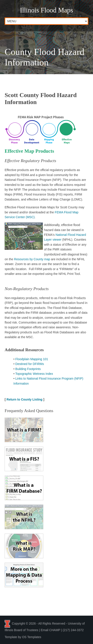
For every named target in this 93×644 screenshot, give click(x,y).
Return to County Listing (25, 399)
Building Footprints (28, 369)
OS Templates (32, 637)
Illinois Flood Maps (46, 10)
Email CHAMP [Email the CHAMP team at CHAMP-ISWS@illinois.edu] (50, 630)
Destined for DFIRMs (30, 364)
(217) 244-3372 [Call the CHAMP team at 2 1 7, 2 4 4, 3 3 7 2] (73, 630)
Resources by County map (32, 259)
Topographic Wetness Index (34, 374)
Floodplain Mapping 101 (32, 359)
